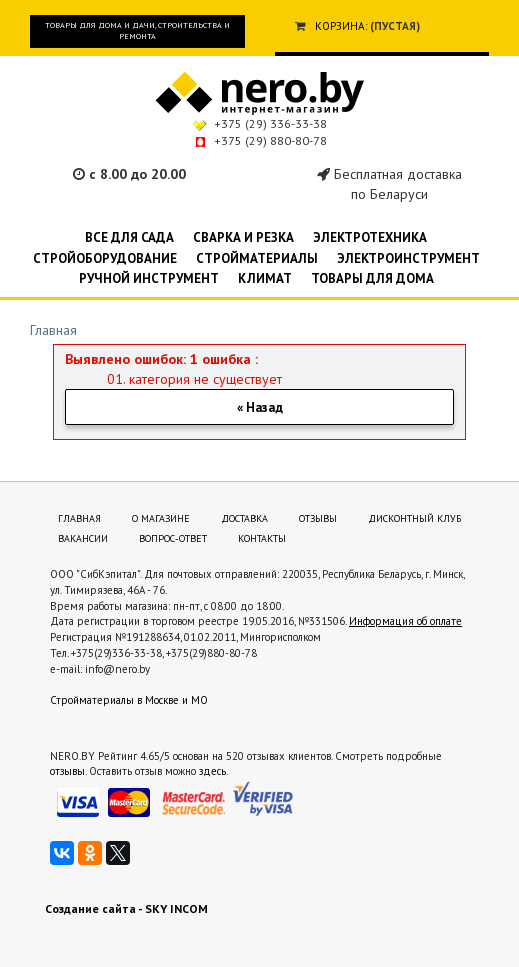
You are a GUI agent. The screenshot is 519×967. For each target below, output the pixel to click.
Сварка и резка (243, 237)
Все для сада (129, 237)
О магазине (161, 518)
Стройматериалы (257, 258)
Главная (53, 330)
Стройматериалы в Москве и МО (129, 700)
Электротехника (370, 237)
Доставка (244, 518)
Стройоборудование (105, 258)
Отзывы (318, 518)
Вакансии (83, 538)
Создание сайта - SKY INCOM (126, 908)
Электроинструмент (408, 258)
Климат (265, 278)
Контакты (262, 538)
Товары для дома (372, 278)
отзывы (67, 771)
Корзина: (341, 26)
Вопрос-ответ (173, 538)
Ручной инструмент (149, 278)
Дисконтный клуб (414, 518)
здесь (212, 771)
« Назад (260, 407)
